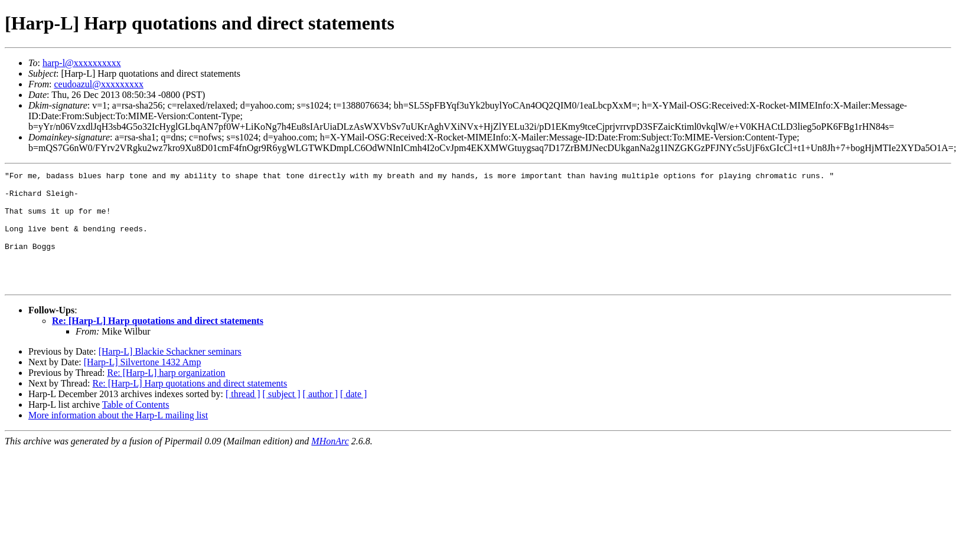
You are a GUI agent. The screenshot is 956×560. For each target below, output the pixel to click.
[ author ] (321, 417)
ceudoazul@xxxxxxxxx (99, 84)
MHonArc (330, 464)
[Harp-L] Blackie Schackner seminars (170, 374)
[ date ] (353, 417)
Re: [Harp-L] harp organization (166, 396)
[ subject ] (282, 417)
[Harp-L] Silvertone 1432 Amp (143, 385)
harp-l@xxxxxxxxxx (82, 63)
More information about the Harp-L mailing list (118, 438)
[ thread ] (243, 417)
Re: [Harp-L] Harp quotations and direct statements (158, 344)
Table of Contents (136, 428)
